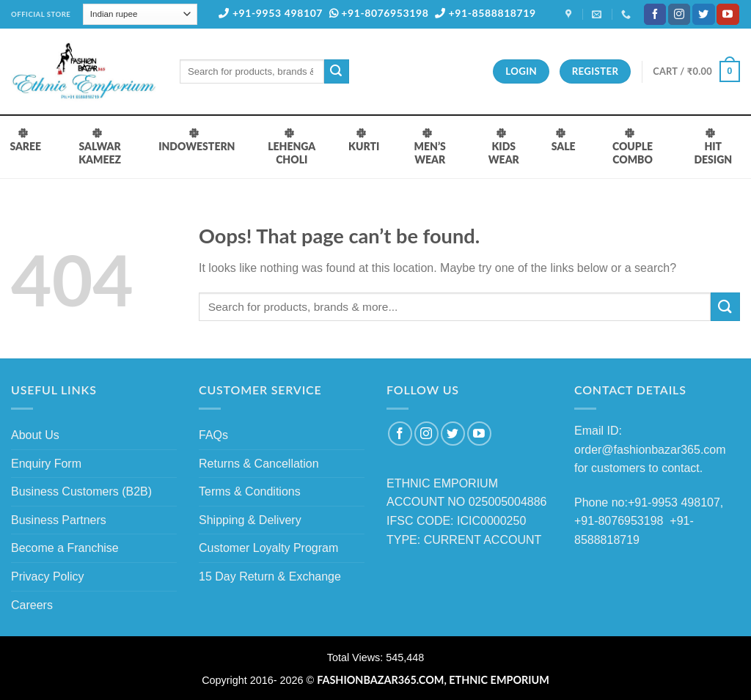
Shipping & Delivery (250, 520)
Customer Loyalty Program (268, 548)
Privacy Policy (48, 576)
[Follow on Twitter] (703, 15)
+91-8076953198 (379, 13)
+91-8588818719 (486, 13)
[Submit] (337, 72)
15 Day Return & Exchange (270, 576)
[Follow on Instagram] (679, 15)
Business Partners (59, 520)
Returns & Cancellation (259, 464)
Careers (32, 605)
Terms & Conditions (250, 491)
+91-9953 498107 (271, 13)
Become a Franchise (65, 548)
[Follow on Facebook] (655, 15)
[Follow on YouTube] (728, 15)
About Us (35, 435)
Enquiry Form (46, 464)
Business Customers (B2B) (81, 491)
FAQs (213, 435)
